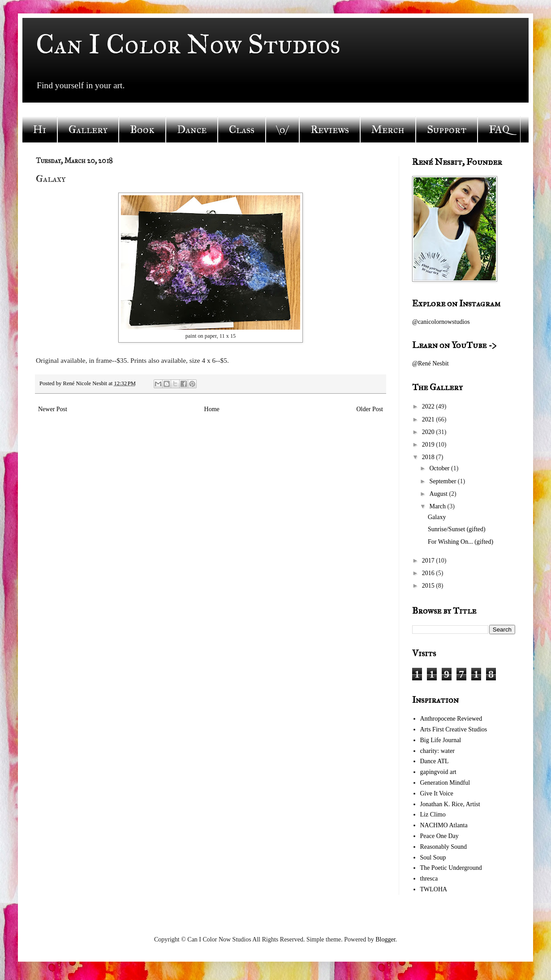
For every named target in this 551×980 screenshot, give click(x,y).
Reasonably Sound (444, 847)
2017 (429, 561)
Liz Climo (433, 815)
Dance (192, 129)
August (439, 494)
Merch (388, 129)
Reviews (330, 129)
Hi (40, 129)
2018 (429, 457)
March (438, 506)
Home (212, 409)
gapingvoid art (438, 772)
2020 (429, 432)
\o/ (282, 129)
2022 (429, 406)
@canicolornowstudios (441, 322)
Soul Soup (433, 857)
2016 (429, 573)
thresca (429, 879)
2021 (429, 419)
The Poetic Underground (451, 868)
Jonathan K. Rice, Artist (450, 804)
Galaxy (437, 517)
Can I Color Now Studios (188, 44)
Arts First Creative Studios (454, 729)
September (443, 481)
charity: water (437, 751)
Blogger (385, 939)
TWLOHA (434, 889)
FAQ (499, 129)
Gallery (88, 129)
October (440, 468)
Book (142, 129)
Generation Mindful (445, 783)
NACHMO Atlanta (444, 825)
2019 (429, 445)
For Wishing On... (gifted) (461, 542)
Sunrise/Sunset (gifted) (457, 529)
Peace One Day (439, 836)
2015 (429, 586)
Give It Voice (437, 793)
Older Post (370, 409)
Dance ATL (435, 761)
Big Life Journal (441, 740)
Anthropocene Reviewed (451, 719)
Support (447, 129)
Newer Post (53, 409)
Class (242, 129)
